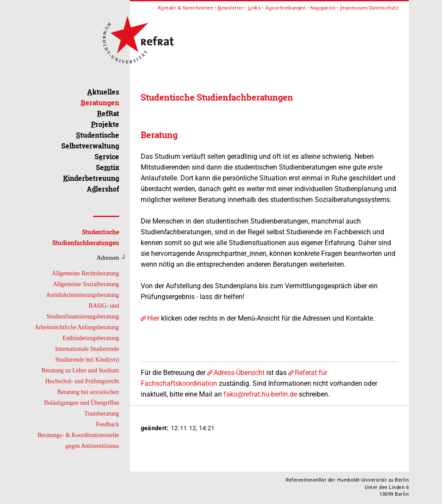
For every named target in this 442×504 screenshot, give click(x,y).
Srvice (107, 156)
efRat (108, 113)
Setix (107, 167)
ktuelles (103, 92)
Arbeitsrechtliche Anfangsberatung (77, 327)
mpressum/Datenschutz (369, 8)
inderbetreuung (91, 178)
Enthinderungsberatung (91, 338)
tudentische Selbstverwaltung (90, 140)
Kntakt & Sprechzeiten (186, 8)
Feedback (107, 424)
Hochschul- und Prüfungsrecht (82, 381)
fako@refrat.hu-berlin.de (260, 394)
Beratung (159, 135)
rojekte (105, 124)
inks (254, 8)
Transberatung (101, 414)
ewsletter (230, 8)
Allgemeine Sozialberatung (86, 284)
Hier (153, 318)
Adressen (108, 258)
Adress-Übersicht (239, 373)
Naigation (323, 8)
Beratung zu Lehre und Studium (80, 370)
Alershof (103, 189)
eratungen (100, 102)
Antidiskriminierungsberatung (83, 295)
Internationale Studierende (87, 349)
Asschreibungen (286, 8)
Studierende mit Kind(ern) (87, 360)
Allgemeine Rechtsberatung (85, 273)
